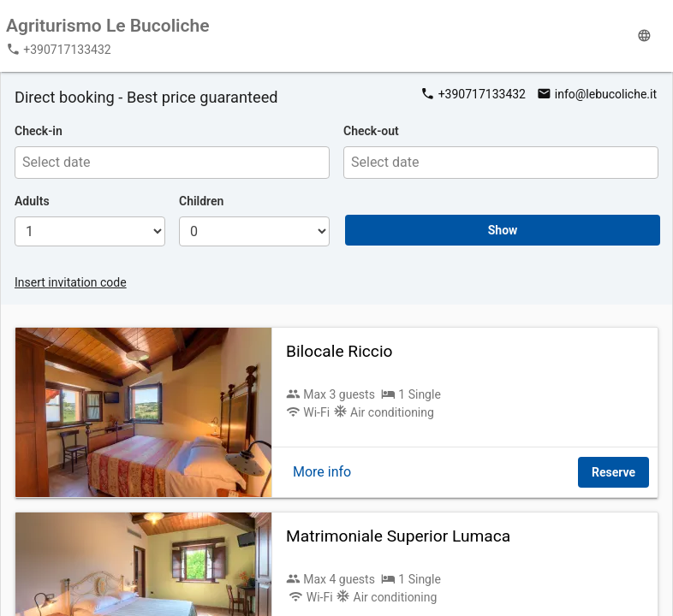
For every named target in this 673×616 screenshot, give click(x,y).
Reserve (613, 472)
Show (503, 230)
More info (322, 472)
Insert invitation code (71, 282)
